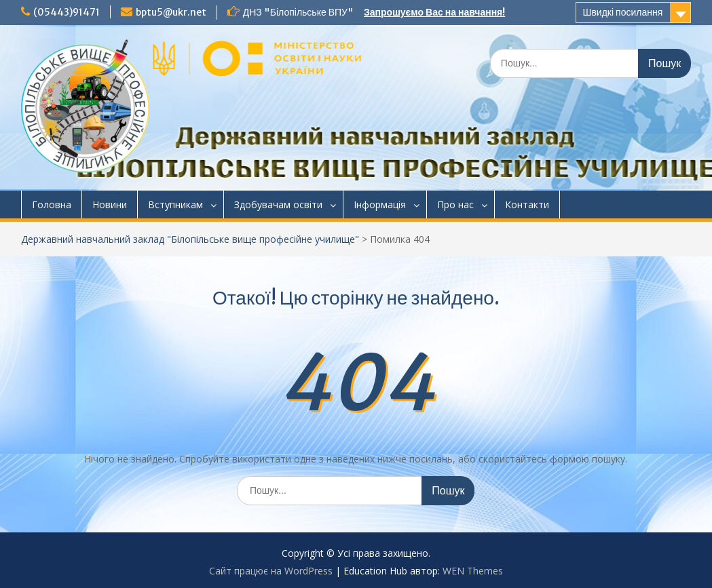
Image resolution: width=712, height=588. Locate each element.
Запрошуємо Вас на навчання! (434, 12)
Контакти (527, 204)
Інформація (380, 204)
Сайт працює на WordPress (271, 571)
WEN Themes (473, 571)
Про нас (455, 204)
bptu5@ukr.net (171, 12)
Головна (52, 204)
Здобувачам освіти (278, 204)
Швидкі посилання (623, 12)
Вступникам (175, 204)
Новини (110, 204)
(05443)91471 (67, 12)
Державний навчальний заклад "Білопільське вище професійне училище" (190, 239)
